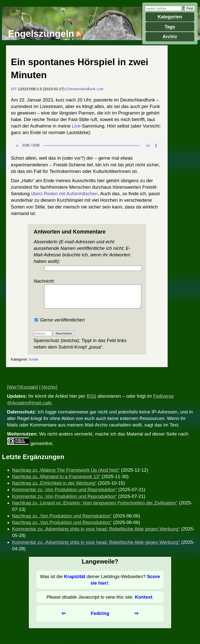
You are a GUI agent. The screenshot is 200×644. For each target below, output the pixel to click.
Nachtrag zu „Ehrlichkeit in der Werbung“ (54, 488)
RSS (91, 401)
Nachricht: (87, 296)
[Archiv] (49, 392)
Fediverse (164, 401)
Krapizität (75, 581)
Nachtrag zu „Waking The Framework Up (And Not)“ (66, 474)
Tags (170, 27)
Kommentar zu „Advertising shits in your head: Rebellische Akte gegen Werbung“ (96, 533)
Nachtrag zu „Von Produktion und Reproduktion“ (62, 520)
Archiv (170, 36)
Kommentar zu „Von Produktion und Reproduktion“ (64, 494)
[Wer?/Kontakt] (22, 392)
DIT (14, 89)
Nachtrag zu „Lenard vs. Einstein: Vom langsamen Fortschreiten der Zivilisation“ (95, 507)
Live (100, 89)
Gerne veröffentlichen (60, 324)
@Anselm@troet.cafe (29, 407)
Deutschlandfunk (81, 89)
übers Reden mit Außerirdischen (64, 194)
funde (34, 364)
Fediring (100, 618)
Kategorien (170, 17)
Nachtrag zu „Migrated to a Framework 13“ (56, 481)
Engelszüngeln (41, 34)
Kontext (143, 602)
